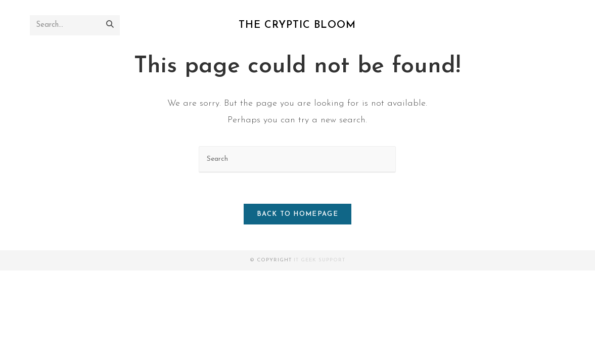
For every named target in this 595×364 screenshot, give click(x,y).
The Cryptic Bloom (297, 25)
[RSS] (558, 25)
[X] (512, 25)
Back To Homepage (297, 214)
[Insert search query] (297, 160)
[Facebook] (528, 25)
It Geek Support (319, 260)
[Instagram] (543, 25)
